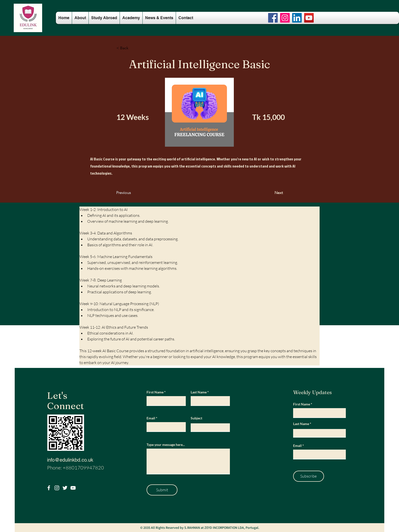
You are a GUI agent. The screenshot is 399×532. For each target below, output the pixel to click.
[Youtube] (73, 488)
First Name (155, 392)
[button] (133, 48)
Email (151, 418)
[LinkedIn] (297, 18)
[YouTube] (309, 18)
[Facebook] (273, 18)
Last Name (199, 392)
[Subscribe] (309, 476)
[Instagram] (285, 18)
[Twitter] (65, 488)
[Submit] (162, 490)
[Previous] (132, 193)
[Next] (271, 193)
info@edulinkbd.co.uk (70, 460)
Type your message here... (166, 445)
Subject (196, 418)
